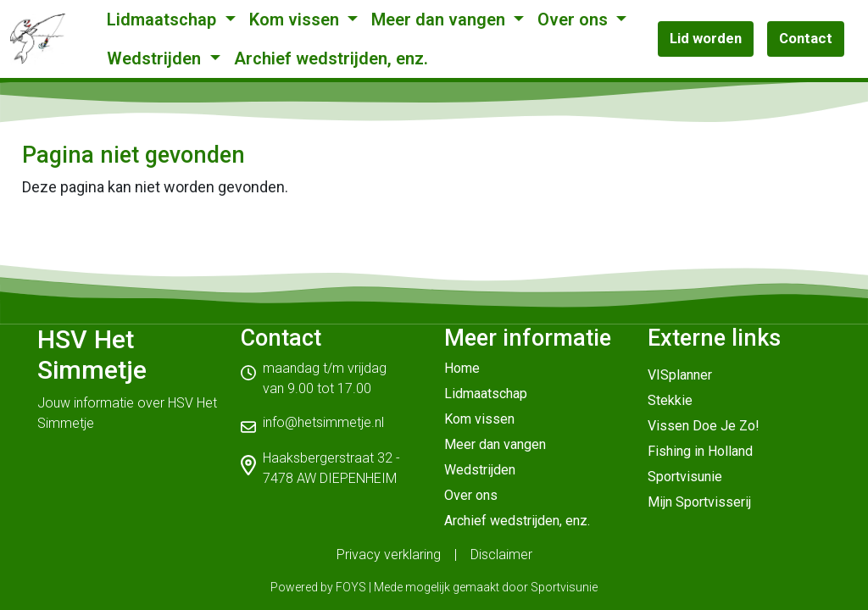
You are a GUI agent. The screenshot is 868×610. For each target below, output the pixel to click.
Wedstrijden (156, 58)
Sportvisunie (685, 477)
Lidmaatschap (164, 19)
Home (462, 368)
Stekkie (670, 400)
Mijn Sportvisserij (699, 502)
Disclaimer (501, 555)
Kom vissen (296, 19)
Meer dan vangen (440, 19)
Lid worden (706, 38)
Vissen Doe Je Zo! (704, 426)
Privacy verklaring (389, 555)
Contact (806, 38)
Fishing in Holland (700, 451)
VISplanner (680, 375)
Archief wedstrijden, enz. (331, 58)
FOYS (351, 587)
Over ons (575, 19)
